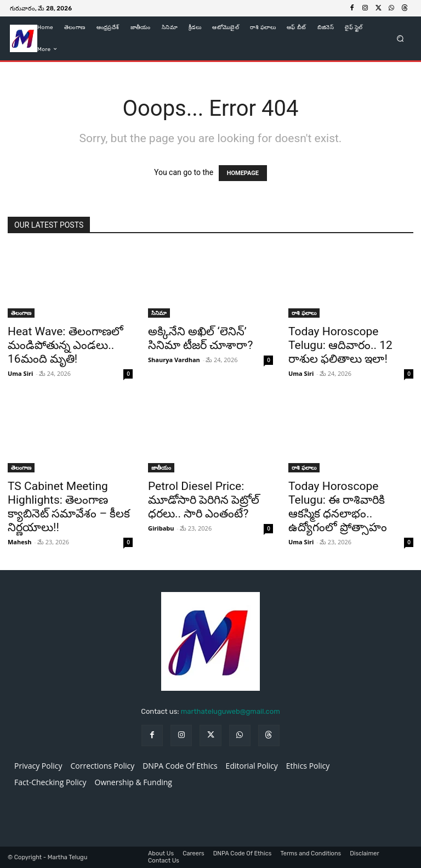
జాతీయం (161, 467)
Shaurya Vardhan (174, 360)
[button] (400, 38)
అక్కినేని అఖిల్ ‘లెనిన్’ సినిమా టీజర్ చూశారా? (200, 338)
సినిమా (159, 313)
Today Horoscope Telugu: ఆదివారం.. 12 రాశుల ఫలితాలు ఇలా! (340, 345)
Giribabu (161, 528)
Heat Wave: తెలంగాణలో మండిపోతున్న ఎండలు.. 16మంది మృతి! (66, 345)
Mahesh (19, 542)
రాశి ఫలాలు (304, 313)
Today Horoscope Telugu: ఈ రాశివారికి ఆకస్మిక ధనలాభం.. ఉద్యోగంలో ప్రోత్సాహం (338, 507)
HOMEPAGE (243, 173)
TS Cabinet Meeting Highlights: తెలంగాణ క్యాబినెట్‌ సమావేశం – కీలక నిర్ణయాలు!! (69, 507)
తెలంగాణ (21, 313)
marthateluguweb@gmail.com (231, 711)
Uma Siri (20, 373)
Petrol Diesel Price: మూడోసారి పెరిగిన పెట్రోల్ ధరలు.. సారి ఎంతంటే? (204, 500)
